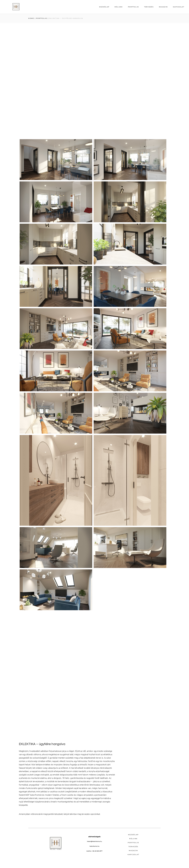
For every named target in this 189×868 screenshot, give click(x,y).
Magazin (163, 7)
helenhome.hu (94, 846)
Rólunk (119, 7)
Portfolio (133, 7)
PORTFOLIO (42, 18)
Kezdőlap (104, 7)
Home (31, 18)
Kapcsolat (179, 7)
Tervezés (149, 7)
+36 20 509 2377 (97, 851)
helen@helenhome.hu (94, 841)
